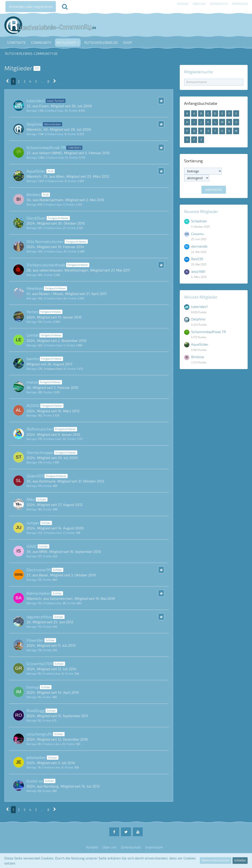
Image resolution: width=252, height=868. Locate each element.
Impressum (240, 4)
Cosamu (197, 234)
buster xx (35, 781)
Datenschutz (219, 4)
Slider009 (35, 476)
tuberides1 (36, 101)
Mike (31, 499)
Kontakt (183, 4)
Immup (33, 687)
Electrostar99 (39, 570)
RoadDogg (36, 711)
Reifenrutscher (40, 429)
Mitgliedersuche (198, 72)
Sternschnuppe (40, 452)
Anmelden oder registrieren (31, 6)
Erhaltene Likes (54, 111)
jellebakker (36, 757)
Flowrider (35, 640)
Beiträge (31, 111)
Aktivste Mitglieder (201, 297)
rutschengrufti (39, 734)
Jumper (33, 523)
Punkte (73, 111)
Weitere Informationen (216, 860)
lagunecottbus (39, 617)
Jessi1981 (198, 271)
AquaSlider (36, 171)
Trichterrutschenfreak (46, 265)
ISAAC (32, 546)
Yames (32, 312)
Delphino (34, 124)
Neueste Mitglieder (201, 211)
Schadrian (199, 221)
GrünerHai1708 (40, 664)
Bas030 (197, 259)
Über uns (199, 4)
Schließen (240, 860)
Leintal (33, 335)
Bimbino (34, 195)
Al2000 (33, 405)
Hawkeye (35, 288)
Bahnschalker (39, 593)
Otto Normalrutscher (45, 241)
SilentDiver (36, 218)
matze (32, 382)
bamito (33, 359)
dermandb (199, 246)
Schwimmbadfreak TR (46, 148)
